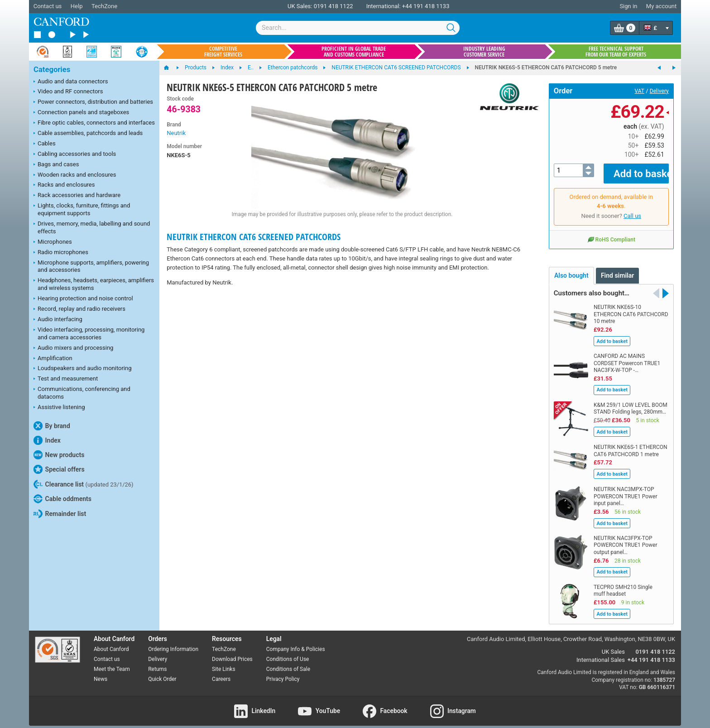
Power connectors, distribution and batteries (93, 102)
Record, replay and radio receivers (79, 309)
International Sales (601, 653)
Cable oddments (62, 499)
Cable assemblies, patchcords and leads (88, 134)
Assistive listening (59, 408)
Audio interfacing (58, 320)
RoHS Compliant (611, 233)
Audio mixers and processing (73, 348)
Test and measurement (66, 379)
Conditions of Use (288, 653)
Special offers (59, 469)
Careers (221, 672)
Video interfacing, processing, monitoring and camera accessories (89, 333)
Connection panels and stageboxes (81, 113)
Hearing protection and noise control (83, 299)
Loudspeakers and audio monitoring (83, 369)
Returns (157, 662)
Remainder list (60, 514)
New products (59, 455)
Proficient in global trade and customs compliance (354, 52)
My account (661, 6)
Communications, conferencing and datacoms (82, 393)
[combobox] (358, 28)
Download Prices (232, 653)
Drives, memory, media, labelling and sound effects (92, 227)
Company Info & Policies (296, 643)
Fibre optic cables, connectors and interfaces (94, 123)
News (101, 672)
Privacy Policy (283, 672)
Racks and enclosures (64, 185)
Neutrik (176, 133)
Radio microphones (61, 253)
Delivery (659, 91)
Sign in (628, 6)
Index (47, 440)
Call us (632, 210)
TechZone (104, 6)
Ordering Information (173, 643)
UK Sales (613, 645)
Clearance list (84, 484)
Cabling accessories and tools (75, 154)
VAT (640, 91)
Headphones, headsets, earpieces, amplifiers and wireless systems (94, 284)
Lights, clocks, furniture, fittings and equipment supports (82, 209)
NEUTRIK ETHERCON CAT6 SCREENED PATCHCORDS (254, 237)
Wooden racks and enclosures (75, 175)
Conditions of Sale (288, 662)
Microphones (53, 242)
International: (384, 6)
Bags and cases (56, 165)
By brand (52, 426)
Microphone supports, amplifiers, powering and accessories (91, 266)
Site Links (224, 662)
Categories (52, 70)
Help (77, 6)
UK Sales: (300, 6)
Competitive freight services (223, 52)
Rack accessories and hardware (77, 196)
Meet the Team (112, 662)
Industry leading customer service (484, 52)
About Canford (111, 643)
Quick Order (162, 672)
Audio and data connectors (71, 82)
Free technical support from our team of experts (616, 52)
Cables (45, 144)
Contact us (48, 6)
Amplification (53, 359)
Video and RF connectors (68, 92)
